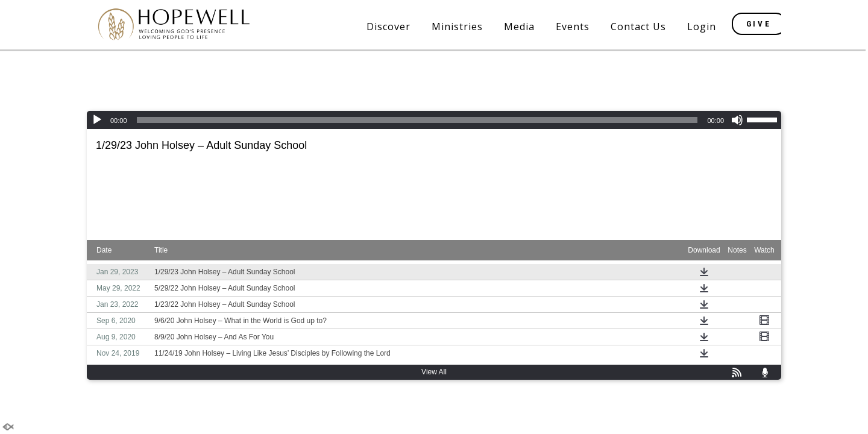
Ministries (457, 27)
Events (573, 27)
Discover (388, 27)
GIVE (759, 24)
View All (434, 372)
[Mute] (737, 120)
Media (519, 27)
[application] (434, 120)
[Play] (97, 120)
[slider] (417, 120)
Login (702, 27)
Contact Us (638, 27)
